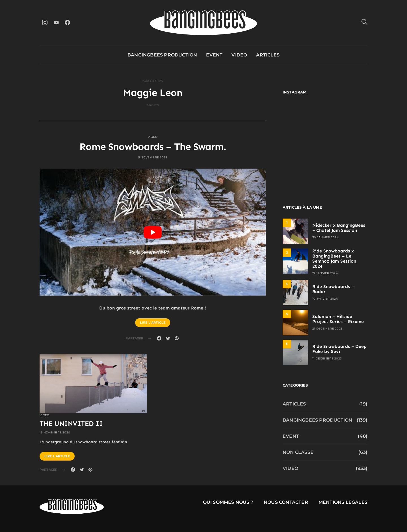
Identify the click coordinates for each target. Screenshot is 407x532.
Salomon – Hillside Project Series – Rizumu (338, 319)
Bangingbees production (162, 55)
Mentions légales (343, 502)
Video (239, 55)
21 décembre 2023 (327, 329)
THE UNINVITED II (71, 423)
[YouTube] (56, 22)
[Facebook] (67, 22)
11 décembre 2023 (327, 358)
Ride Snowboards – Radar (333, 289)
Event (214, 55)
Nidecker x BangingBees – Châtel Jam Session (339, 228)
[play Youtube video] (153, 232)
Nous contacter (286, 502)
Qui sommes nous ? (228, 502)
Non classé (298, 452)
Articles (268, 55)
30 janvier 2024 (325, 237)
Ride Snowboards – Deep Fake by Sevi (339, 349)
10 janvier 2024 (325, 299)
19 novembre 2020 (55, 432)
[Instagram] (45, 22)
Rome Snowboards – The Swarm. (153, 147)
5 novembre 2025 (153, 157)
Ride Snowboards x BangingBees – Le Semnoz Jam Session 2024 (334, 259)
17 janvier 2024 (325, 273)
